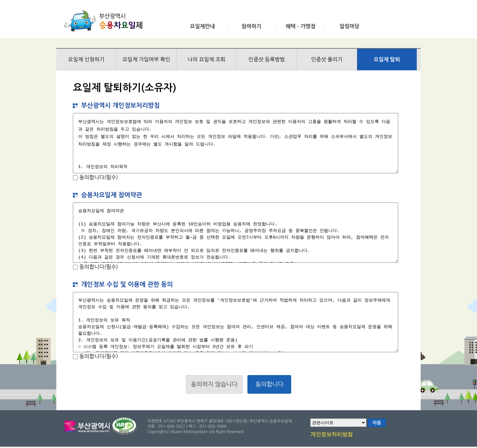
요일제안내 (202, 26)
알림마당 (349, 26)
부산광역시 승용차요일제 (106, 21)
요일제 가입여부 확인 (146, 59)
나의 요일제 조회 (206, 59)
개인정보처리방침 (332, 435)
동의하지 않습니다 (214, 384)
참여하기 (251, 26)
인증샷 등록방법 (267, 59)
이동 (377, 423)
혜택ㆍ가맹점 (300, 26)
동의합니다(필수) (98, 177)
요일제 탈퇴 (387, 59)
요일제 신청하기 (86, 59)
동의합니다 (269, 384)
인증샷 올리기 (327, 59)
